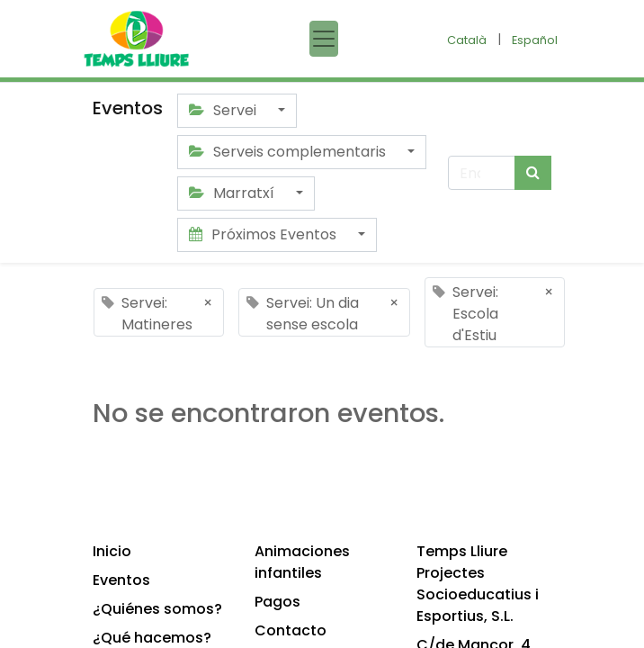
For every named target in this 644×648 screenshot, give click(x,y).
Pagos (277, 602)
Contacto (291, 630)
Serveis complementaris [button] (289, 152)
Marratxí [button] (233, 193)
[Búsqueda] (533, 173)
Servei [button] (224, 110)
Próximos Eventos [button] (264, 234)
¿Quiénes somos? (157, 609)
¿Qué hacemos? (152, 638)
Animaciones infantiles (302, 562)
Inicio (112, 551)
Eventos (121, 580)
